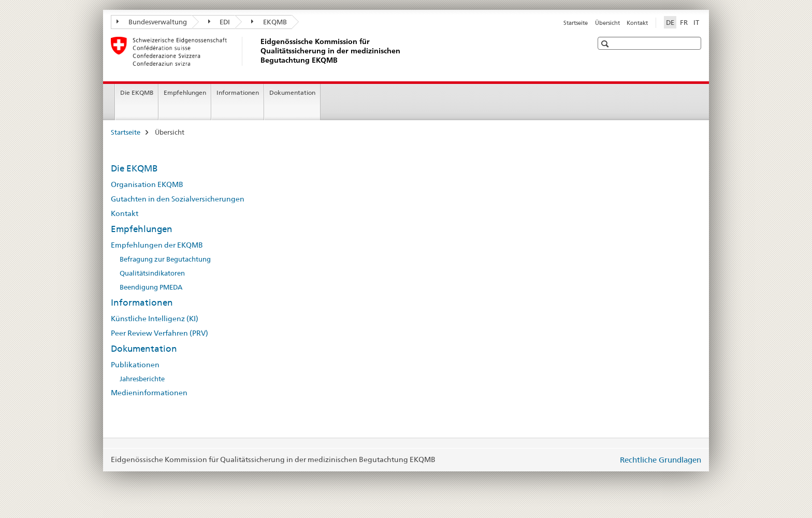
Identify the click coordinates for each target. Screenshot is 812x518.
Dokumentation (292, 92)
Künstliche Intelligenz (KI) (155, 319)
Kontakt (637, 23)
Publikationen (135, 365)
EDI (219, 22)
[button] (606, 44)
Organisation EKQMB (147, 184)
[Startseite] (258, 51)
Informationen (238, 92)
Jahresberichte (142, 379)
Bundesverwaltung (152, 22)
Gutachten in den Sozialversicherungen (178, 199)
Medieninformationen (149, 393)
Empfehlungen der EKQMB (157, 245)
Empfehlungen (185, 92)
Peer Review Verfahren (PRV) (160, 333)
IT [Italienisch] (696, 22)
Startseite (576, 23)
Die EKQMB (137, 92)
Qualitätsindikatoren (152, 273)
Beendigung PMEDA (151, 287)
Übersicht (607, 23)
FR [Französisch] (684, 22)
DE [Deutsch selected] (670, 22)
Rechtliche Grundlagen (661, 460)
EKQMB (269, 22)
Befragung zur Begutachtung (165, 259)
